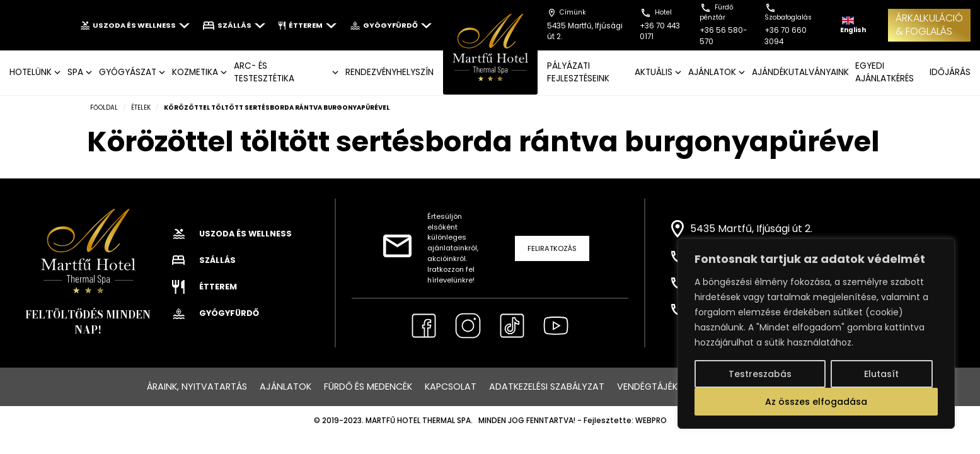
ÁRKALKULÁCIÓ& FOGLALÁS (929, 25)
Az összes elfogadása (816, 402)
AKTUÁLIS (654, 72)
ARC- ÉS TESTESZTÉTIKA (264, 72)
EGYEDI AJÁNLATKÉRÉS (885, 72)
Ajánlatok (285, 387)
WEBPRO (651, 421)
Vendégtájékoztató (666, 387)
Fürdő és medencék (368, 387)
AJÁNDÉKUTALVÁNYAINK (800, 72)
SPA (75, 72)
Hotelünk (31, 72)
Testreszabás (760, 374)
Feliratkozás (552, 248)
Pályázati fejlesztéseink (578, 72)
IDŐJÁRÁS (950, 72)
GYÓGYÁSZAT (128, 72)
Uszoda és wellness (135, 25)
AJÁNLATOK (712, 72)
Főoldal (104, 108)
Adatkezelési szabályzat (547, 387)
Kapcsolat (451, 387)
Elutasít (881, 374)
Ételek (141, 108)
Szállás (234, 25)
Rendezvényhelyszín (389, 72)
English (853, 26)
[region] (816, 334)
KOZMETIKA (195, 72)
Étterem (308, 25)
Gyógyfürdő (390, 25)
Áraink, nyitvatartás (197, 387)
